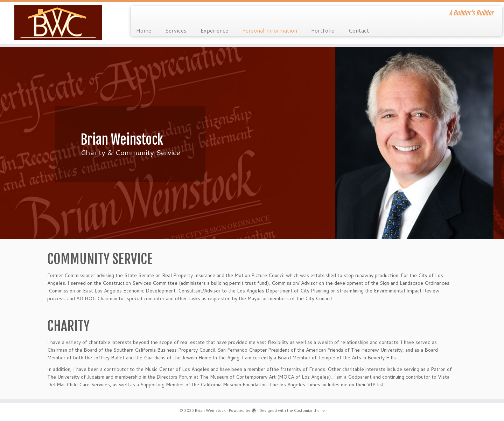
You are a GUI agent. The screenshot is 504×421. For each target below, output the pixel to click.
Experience (214, 30)
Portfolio (323, 30)
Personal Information (270, 30)
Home (144, 30)
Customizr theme (309, 410)
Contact (359, 30)
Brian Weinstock (210, 410)
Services (176, 30)
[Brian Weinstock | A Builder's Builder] (58, 23)
